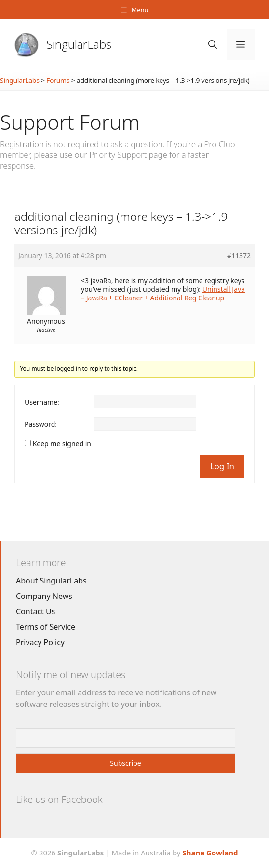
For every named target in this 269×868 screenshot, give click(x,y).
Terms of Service (46, 627)
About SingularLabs (51, 581)
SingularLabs (79, 44)
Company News (44, 596)
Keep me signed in (62, 444)
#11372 (239, 256)
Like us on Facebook (59, 799)
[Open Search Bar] (213, 45)
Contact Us (35, 611)
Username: (42, 402)
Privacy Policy (40, 642)
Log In (222, 466)
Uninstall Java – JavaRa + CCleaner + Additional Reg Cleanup (163, 293)
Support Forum (70, 122)
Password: (41, 424)
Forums (58, 80)
